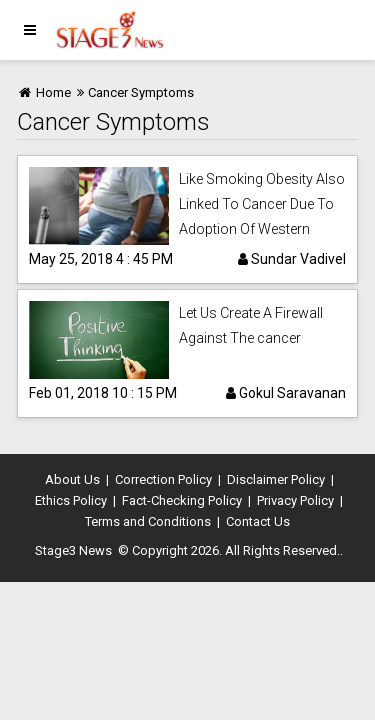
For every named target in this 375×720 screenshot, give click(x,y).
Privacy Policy (295, 500)
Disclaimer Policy (276, 479)
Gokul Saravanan (286, 393)
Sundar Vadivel (292, 259)
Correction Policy (163, 479)
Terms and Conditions (148, 521)
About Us (72, 479)
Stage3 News (73, 550)
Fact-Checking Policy (182, 500)
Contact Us (258, 521)
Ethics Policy (71, 500)
